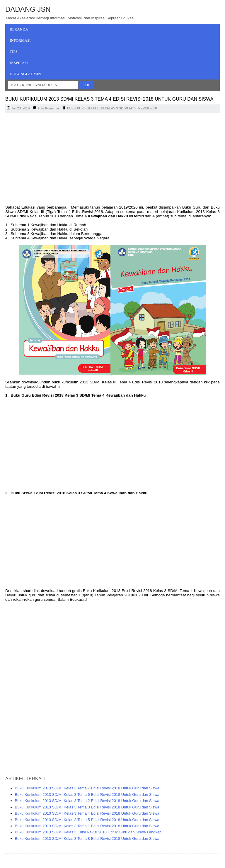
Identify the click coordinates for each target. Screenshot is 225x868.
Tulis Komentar (48, 108)
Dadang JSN (28, 9)
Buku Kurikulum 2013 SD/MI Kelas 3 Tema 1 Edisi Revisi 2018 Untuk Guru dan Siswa (87, 826)
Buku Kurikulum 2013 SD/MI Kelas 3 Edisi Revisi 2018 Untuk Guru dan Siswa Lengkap (88, 832)
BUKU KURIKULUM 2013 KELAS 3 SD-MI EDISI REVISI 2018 (112, 108)
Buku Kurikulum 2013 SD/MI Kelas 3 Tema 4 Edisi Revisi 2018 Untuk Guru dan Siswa (87, 813)
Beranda (19, 29)
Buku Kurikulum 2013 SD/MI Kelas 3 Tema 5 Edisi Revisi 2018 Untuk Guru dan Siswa (87, 820)
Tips (14, 51)
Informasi (20, 40)
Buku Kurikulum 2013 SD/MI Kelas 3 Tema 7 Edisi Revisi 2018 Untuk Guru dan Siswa (87, 788)
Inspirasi (19, 63)
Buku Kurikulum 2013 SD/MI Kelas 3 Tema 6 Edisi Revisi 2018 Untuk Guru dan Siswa (87, 795)
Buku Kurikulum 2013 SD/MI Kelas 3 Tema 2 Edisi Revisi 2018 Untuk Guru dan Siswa (87, 801)
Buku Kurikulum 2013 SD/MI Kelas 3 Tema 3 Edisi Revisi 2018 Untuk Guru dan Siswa (87, 807)
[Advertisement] (112, 160)
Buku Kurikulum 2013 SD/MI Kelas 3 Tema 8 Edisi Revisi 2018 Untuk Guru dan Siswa (87, 839)
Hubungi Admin (25, 74)
